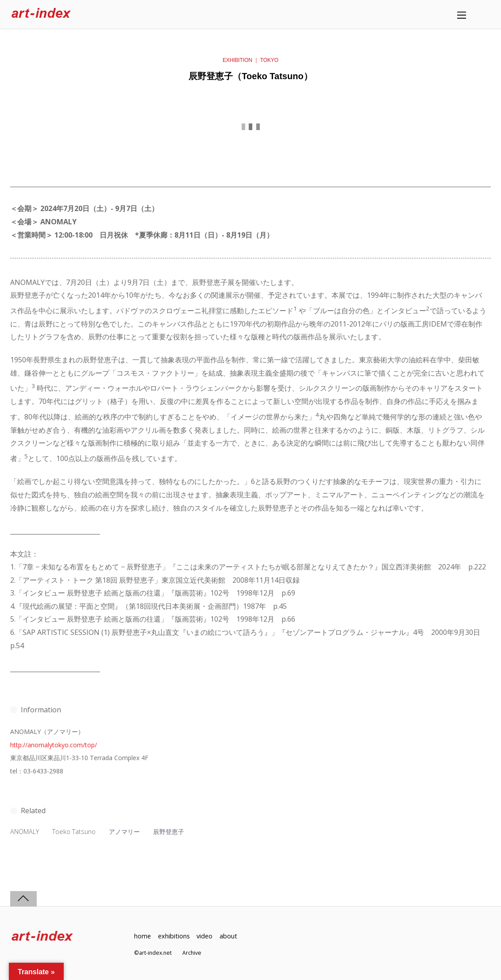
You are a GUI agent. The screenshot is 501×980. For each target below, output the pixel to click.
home (143, 936)
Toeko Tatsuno (74, 832)
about (228, 936)
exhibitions (174, 936)
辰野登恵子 (169, 832)
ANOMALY (25, 832)
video (204, 936)
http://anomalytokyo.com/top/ (54, 745)
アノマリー (124, 832)
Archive (192, 953)
